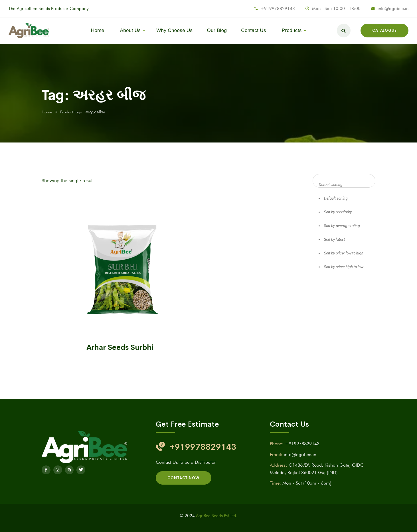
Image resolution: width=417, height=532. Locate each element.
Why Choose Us (174, 30)
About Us (130, 30)
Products (292, 30)
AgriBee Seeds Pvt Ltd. (217, 516)
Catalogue (384, 30)
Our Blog (217, 30)
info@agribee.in (393, 9)
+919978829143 (278, 9)
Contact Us (254, 30)
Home (98, 30)
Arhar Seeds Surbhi (120, 347)
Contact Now (184, 478)
